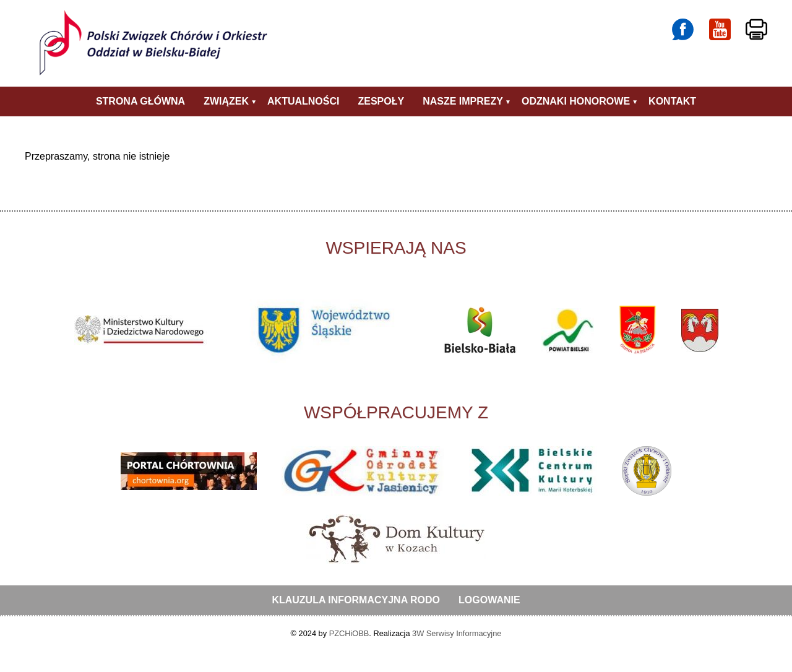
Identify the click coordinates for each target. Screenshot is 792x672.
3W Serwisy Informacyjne (457, 633)
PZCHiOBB (349, 633)
